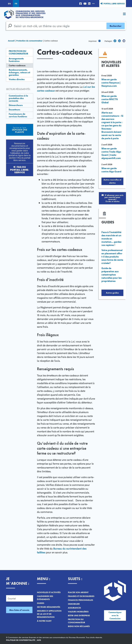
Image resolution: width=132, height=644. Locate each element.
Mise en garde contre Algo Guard (111, 170)
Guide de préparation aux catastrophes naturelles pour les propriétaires (112, 274)
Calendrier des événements (45, 598)
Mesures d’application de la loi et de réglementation (49, 614)
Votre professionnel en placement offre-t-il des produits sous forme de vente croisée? (112, 256)
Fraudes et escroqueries (81, 596)
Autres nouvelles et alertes (112, 181)
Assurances (74, 608)
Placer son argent (78, 592)
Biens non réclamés (79, 626)
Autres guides (112, 293)
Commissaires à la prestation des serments (18, 98)
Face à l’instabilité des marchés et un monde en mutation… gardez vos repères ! (111, 238)
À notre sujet (44, 621)
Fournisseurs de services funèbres (18, 115)
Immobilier (74, 604)
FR (16, 4)
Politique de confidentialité (20, 640)
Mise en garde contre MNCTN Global (110, 99)
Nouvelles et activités (49, 592)
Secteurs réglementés (49, 607)
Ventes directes (17, 79)
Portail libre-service (114, 3)
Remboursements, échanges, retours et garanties (19, 72)
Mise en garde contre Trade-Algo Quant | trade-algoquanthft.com (111, 153)
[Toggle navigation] (124, 14)
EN (9, 4)
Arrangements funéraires (16, 60)
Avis (39, 640)
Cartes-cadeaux (17, 65)
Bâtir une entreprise (79, 616)
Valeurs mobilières (78, 612)
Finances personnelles (81, 600)
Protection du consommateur (29, 41)
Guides (41, 603)
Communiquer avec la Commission (115, 615)
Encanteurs (14, 109)
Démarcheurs (16, 105)
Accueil (11, 41)
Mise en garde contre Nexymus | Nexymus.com (111, 82)
